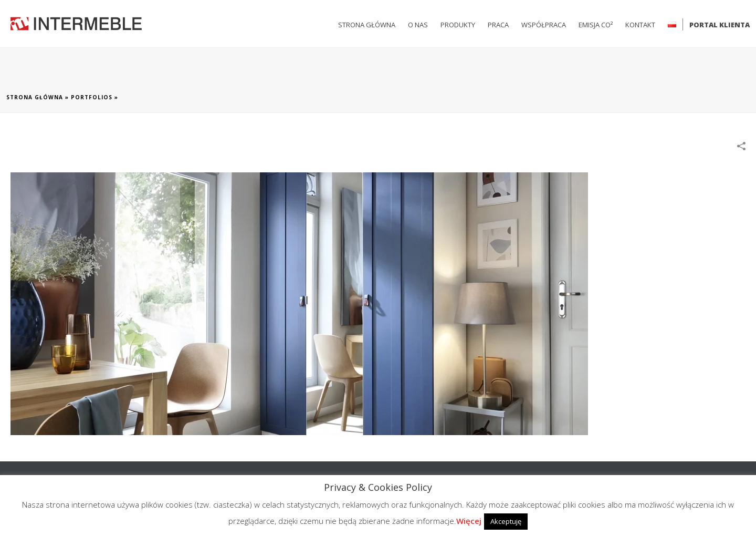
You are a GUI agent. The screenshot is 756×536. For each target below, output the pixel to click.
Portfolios (92, 97)
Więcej (469, 521)
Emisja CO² (596, 25)
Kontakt (640, 25)
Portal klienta (720, 25)
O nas (418, 25)
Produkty (458, 25)
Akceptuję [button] (506, 521)
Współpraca (544, 25)
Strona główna (367, 25)
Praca (498, 25)
